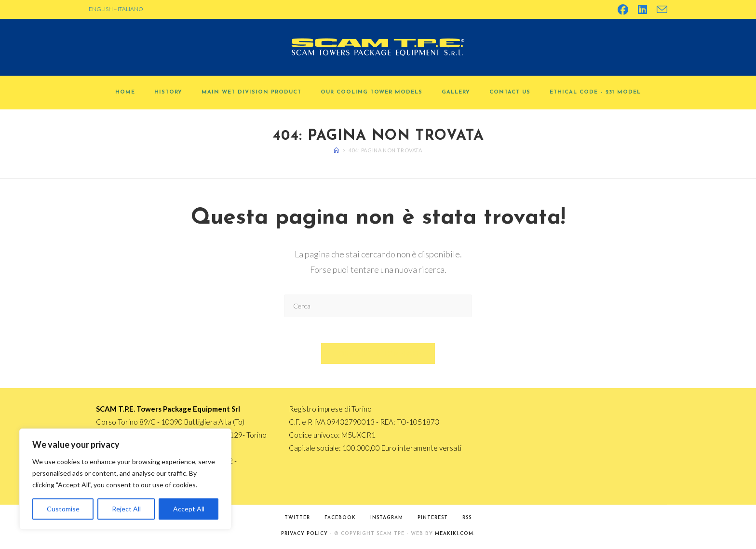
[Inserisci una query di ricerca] (378, 306)
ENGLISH (101, 9)
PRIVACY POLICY (304, 537)
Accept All (189, 509)
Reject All (126, 509)
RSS (467, 521)
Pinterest (433, 521)
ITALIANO (130, 9)
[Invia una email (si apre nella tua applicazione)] (660, 10)
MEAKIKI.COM (454, 537)
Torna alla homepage (378, 356)
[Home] (337, 150)
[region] (125, 479)
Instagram (387, 521)
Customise (63, 509)
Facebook (340, 521)
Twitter (297, 521)
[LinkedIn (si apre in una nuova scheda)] (642, 10)
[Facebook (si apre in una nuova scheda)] (623, 10)
